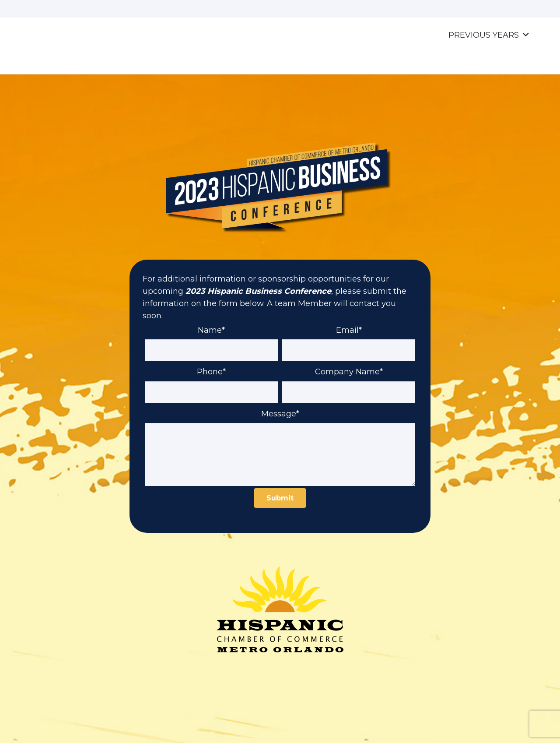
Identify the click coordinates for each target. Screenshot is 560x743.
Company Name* (349, 378)
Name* (211, 336)
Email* (349, 336)
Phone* (211, 378)
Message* (280, 420)
